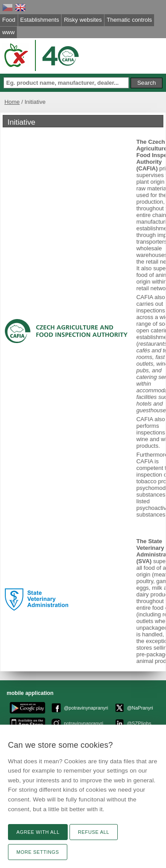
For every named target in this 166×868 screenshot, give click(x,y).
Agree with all (38, 832)
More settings (38, 852)
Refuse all (94, 832)
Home (12, 102)
